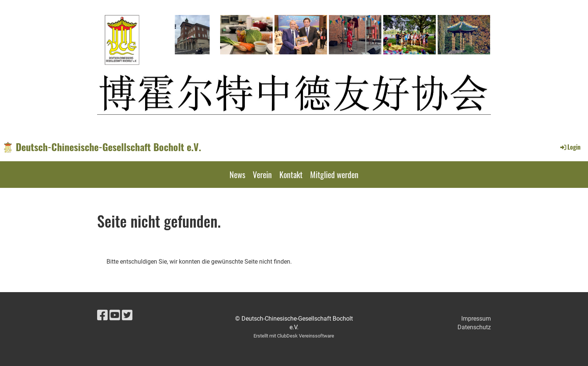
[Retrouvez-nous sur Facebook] (102, 315)
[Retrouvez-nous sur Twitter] (127, 315)
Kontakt (291, 174)
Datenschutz (474, 327)
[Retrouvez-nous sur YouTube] (115, 315)
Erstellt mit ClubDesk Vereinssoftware (294, 336)
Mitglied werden (334, 174)
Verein (262, 174)
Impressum (476, 319)
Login (570, 147)
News (237, 174)
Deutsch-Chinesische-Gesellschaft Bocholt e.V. (108, 147)
